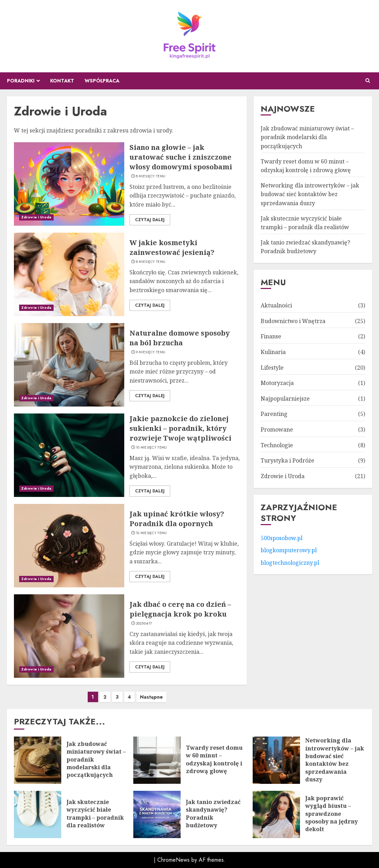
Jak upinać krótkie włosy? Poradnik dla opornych (177, 519)
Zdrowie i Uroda (36, 217)
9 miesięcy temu (151, 352)
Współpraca (102, 81)
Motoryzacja (277, 383)
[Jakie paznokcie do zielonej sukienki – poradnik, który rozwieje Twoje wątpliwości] (69, 455)
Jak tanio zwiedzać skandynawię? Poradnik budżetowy (305, 247)
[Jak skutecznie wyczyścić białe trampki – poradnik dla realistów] (38, 814)
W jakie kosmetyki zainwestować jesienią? (172, 247)
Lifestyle (272, 368)
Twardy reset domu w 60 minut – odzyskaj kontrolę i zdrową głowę (214, 759)
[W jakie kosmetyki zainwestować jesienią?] (69, 274)
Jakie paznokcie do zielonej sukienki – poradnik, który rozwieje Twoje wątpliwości (180, 428)
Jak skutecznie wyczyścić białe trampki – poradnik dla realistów (95, 814)
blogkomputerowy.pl (289, 550)
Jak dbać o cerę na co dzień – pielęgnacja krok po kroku (180, 609)
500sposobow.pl (282, 538)
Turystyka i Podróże (287, 460)
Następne (151, 697)
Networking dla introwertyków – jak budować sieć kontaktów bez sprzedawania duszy (310, 194)
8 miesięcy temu (151, 176)
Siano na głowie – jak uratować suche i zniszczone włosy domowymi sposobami (181, 157)
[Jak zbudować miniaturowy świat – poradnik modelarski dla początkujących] (38, 760)
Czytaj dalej (150, 220)
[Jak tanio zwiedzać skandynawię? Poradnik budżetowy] (157, 814)
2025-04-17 (144, 624)
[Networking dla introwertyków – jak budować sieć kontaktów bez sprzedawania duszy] (276, 760)
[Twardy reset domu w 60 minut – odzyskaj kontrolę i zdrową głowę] (157, 760)
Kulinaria (273, 352)
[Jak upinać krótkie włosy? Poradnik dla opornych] (69, 546)
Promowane (277, 429)
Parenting (274, 414)
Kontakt (62, 81)
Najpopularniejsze (285, 399)
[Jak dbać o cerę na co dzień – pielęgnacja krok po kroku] (69, 636)
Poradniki (21, 81)
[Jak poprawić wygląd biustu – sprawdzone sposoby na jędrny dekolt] (276, 814)
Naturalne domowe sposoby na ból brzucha (180, 338)
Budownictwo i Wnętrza (293, 321)
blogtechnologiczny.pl (290, 563)
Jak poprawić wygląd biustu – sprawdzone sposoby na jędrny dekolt (331, 814)
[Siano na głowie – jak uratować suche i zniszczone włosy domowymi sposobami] (69, 184)
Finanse (271, 336)
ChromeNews (173, 860)
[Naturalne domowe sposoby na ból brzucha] (69, 365)
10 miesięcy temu (152, 448)
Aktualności (276, 305)
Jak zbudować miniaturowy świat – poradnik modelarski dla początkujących (307, 137)
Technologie (277, 445)
